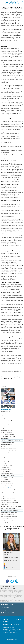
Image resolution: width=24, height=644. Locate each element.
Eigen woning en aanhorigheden (9, 381)
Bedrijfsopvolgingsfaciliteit (6, 445)
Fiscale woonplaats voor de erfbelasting (9, 517)
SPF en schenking (4, 480)
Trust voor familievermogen (6, 465)
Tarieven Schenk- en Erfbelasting (7, 434)
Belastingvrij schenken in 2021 (7, 471)
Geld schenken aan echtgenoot (7, 478)
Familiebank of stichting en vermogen (8, 455)
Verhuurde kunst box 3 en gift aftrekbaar (9, 451)
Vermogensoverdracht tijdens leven (8, 498)
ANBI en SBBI (4, 447)
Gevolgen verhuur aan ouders (7, 428)
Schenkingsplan (4, 418)
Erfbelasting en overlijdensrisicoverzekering (10, 502)
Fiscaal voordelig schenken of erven (8, 508)
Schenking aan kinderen (6, 412)
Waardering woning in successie (7, 424)
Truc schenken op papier (6, 482)
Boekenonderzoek (8, 398)
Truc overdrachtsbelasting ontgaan (8, 436)
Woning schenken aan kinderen (7, 473)
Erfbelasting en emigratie (6, 453)
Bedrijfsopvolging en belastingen (7, 443)
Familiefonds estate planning (7, 484)
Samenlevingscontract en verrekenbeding (9, 510)
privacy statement (13, 632)
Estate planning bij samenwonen (7, 515)
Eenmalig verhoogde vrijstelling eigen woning (10, 488)
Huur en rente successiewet (6, 432)
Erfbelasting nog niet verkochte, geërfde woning (11, 440)
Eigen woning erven (5, 438)
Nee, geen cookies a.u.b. (12, 639)
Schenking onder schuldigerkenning (8, 457)
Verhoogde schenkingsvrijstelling (7, 521)
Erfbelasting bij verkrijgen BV (7, 463)
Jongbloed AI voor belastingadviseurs (8, 406)
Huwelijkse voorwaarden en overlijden (9, 496)
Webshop (8, 390)
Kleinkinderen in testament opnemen (8, 519)
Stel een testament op (5, 414)
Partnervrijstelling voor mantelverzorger (9, 512)
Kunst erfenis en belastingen (6, 459)
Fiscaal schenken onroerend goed (8, 490)
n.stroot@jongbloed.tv (9, 564)
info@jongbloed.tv (5, 610)
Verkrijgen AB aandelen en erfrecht (8, 504)
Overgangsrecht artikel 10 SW (7, 426)
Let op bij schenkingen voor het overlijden (9, 461)
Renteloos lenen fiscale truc (6, 430)
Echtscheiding (8, 394)
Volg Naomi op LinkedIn (10, 568)
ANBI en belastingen (5, 467)
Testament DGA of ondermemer (7, 494)
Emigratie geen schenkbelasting (7, 492)
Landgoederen (4, 416)
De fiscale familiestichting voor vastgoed (9, 500)
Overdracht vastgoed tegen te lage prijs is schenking (11, 506)
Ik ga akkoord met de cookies (12, 636)
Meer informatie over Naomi (11, 566)
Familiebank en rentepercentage (7, 475)
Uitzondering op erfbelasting (6, 469)
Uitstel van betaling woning (6, 420)
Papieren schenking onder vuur (7, 523)
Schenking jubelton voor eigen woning (9, 449)
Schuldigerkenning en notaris (7, 422)
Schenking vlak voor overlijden (7, 486)
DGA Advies (8, 402)
